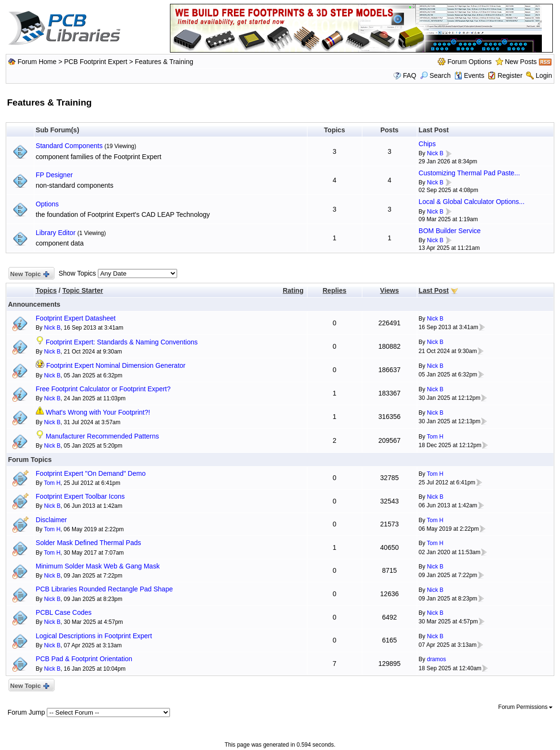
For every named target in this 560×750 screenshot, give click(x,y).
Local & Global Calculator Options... (472, 202)
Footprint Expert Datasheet (76, 318)
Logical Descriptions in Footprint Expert (94, 636)
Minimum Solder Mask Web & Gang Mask (98, 566)
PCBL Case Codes (64, 612)
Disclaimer (51, 520)
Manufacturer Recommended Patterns (102, 436)
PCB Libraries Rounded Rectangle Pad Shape (104, 589)
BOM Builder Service (450, 231)
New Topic (29, 274)
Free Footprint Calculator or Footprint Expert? (103, 389)
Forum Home (37, 62)
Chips (427, 144)
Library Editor (56, 233)
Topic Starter (83, 290)
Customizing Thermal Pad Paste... (469, 173)
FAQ (410, 75)
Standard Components (69, 146)
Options (47, 204)
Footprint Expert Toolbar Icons (80, 496)
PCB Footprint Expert (95, 62)
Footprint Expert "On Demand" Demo (91, 473)
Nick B (435, 153)
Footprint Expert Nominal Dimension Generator (116, 365)
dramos (436, 659)
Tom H (435, 437)
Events (470, 75)
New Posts (521, 62)
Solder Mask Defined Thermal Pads (89, 543)
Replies (335, 290)
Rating (293, 290)
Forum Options (470, 62)
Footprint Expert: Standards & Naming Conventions (122, 342)
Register (510, 75)
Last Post (434, 290)
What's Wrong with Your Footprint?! (98, 412)
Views (389, 290)
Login (544, 75)
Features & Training (164, 62)
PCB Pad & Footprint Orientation (84, 659)
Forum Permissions (526, 707)
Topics (46, 290)
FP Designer (54, 175)
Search (435, 75)
